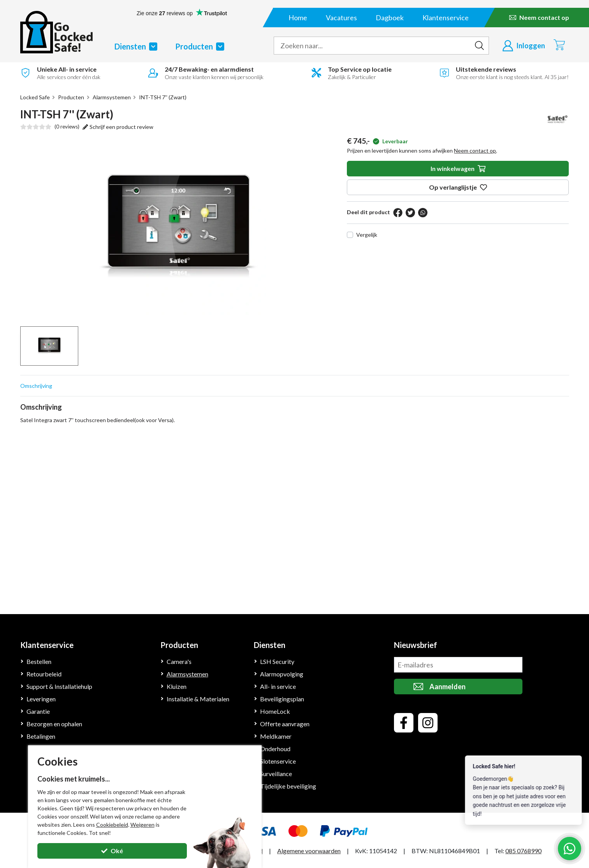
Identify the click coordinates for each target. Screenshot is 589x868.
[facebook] (398, 213)
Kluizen (177, 686)
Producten (200, 46)
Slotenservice (278, 761)
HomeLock (275, 711)
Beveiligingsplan (282, 699)
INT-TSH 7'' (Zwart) (163, 97)
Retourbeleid (44, 674)
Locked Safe (35, 97)
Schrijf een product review (118, 127)
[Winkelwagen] (559, 45)
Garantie (38, 711)
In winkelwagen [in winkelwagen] (458, 168)
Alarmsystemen (112, 97)
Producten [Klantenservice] (179, 645)
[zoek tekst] (372, 46)
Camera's (179, 661)
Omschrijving (36, 386)
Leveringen (41, 699)
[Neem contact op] (539, 18)
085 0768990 (523, 851)
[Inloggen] (524, 46)
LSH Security (277, 661)
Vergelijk (367, 235)
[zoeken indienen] (480, 46)
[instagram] (428, 723)
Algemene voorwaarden (309, 851)
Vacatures (341, 18)
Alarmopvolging (282, 674)
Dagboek (390, 18)
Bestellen (39, 661)
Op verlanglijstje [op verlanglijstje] (458, 187)
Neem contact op (475, 151)
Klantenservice (446, 18)
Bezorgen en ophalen (54, 724)
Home (298, 18)
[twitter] (410, 213)
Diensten (136, 46)
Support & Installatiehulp (59, 686)
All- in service (278, 686)
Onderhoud (275, 749)
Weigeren (142, 825)
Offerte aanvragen (285, 724)
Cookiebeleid (112, 825)
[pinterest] (423, 213)
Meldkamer (276, 736)
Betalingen (41, 736)
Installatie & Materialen (198, 699)
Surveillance (276, 774)
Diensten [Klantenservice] (270, 645)
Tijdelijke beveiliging (288, 786)
